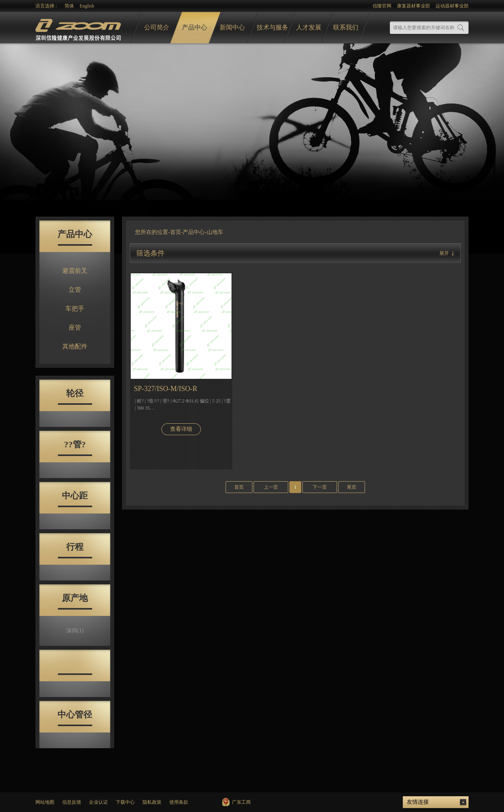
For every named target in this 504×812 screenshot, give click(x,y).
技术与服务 (272, 27)
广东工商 (241, 802)
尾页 (352, 487)
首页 (176, 232)
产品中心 (195, 27)
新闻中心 (232, 27)
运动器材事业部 (452, 6)
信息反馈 (72, 802)
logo (79, 28)
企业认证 (98, 802)
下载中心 (125, 802)
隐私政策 (152, 802)
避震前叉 (75, 271)
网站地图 (45, 802)
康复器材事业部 (413, 6)
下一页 (320, 487)
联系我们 (346, 27)
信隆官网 (382, 6)
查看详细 (181, 429)
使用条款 (179, 802)
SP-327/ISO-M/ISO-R (166, 389)
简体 (69, 6)
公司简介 (157, 27)
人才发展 (309, 27)
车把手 (75, 309)
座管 (75, 327)
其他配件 (75, 346)
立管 (75, 290)
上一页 (271, 487)
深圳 (75, 631)
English (87, 6)
